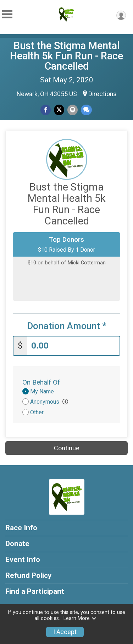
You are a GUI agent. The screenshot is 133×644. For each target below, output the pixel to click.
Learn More (80, 618)
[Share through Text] (86, 110)
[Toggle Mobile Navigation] (7, 14)
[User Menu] (121, 15)
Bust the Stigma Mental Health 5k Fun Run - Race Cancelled (66, 56)
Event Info (23, 560)
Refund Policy (28, 575)
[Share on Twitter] (59, 110)
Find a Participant (35, 591)
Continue (67, 448)
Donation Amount (67, 326)
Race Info (21, 528)
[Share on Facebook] (46, 110)
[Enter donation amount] (73, 346)
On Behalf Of (41, 382)
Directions (102, 94)
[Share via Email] (73, 110)
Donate (17, 544)
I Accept (65, 632)
